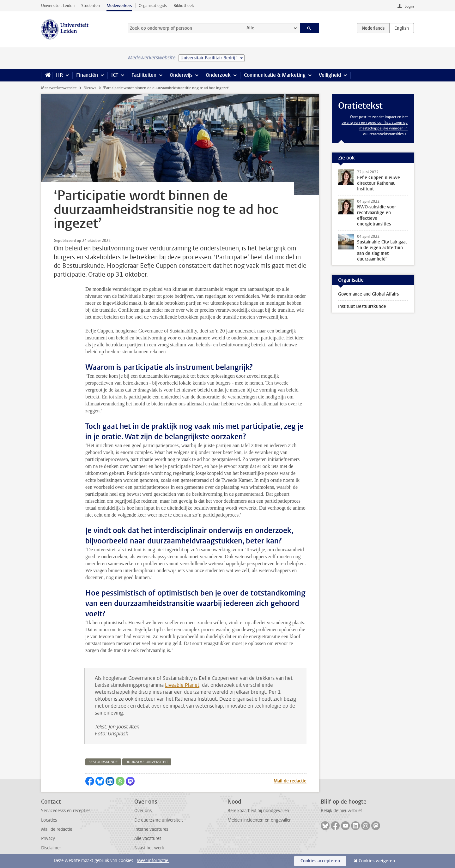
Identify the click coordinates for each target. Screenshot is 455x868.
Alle (250, 28)
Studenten (91, 6)
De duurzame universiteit (159, 820)
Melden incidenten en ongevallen (260, 820)
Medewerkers (119, 6)
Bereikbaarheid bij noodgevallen (258, 811)
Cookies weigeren (377, 861)
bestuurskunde (103, 762)
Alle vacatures (148, 838)
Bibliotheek (184, 6)
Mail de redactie (290, 781)
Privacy (48, 838)
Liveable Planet (182, 685)
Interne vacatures (151, 829)
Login (409, 6)
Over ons (143, 811)
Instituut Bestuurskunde (362, 306)
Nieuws (90, 88)
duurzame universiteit (147, 762)
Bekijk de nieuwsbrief (341, 811)
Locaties (49, 820)
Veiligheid (330, 75)
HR (59, 75)
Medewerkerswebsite (59, 88)
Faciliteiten (144, 75)
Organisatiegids (153, 6)
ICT (115, 75)
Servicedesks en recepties (66, 811)
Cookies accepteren (320, 861)
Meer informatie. (153, 861)
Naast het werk (149, 848)
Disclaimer (51, 848)
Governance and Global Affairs (368, 294)
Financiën (87, 75)
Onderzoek (218, 75)
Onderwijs (181, 75)
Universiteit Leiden (58, 6)
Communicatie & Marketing (275, 75)
